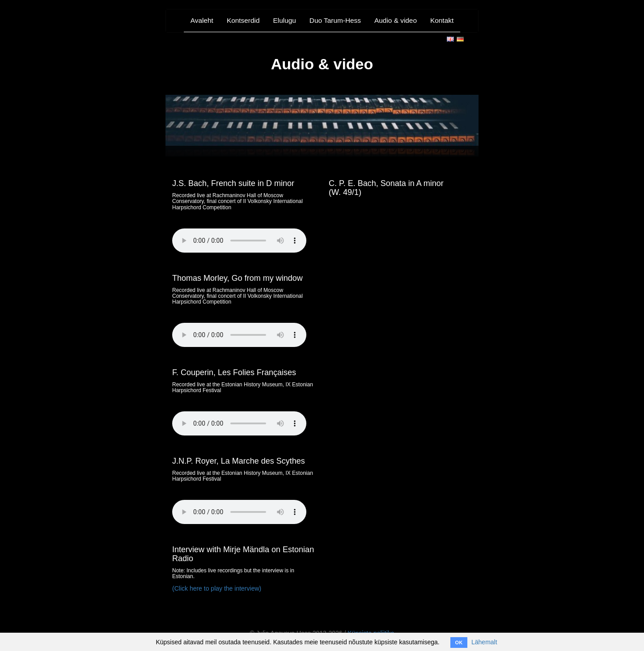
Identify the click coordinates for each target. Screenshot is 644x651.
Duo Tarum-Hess (335, 20)
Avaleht (202, 20)
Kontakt (442, 20)
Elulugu (284, 20)
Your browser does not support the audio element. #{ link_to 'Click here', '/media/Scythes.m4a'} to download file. (239, 512)
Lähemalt (484, 642)
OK (459, 643)
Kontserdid (243, 20)
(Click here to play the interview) (217, 588)
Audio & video (396, 20)
